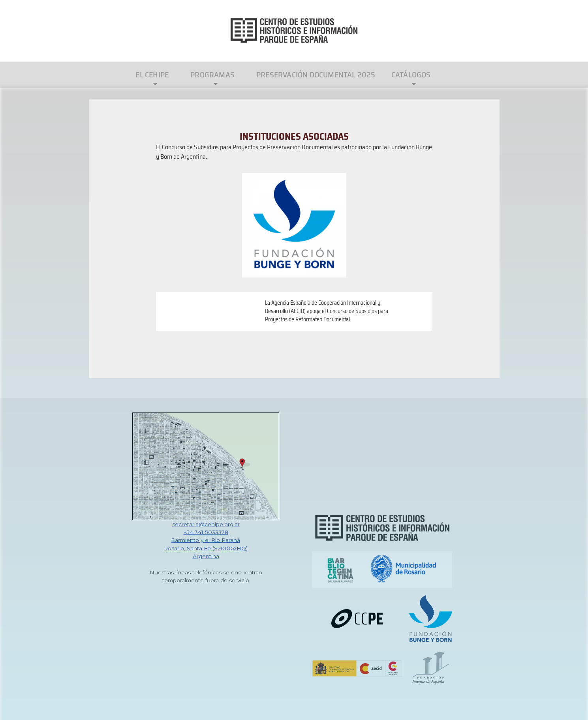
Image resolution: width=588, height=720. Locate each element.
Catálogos (411, 75)
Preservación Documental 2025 (316, 75)
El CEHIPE (152, 75)
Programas (212, 75)
